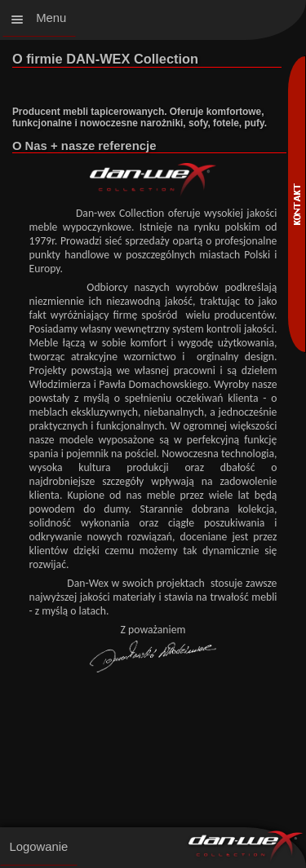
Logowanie (38, 847)
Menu (51, 18)
